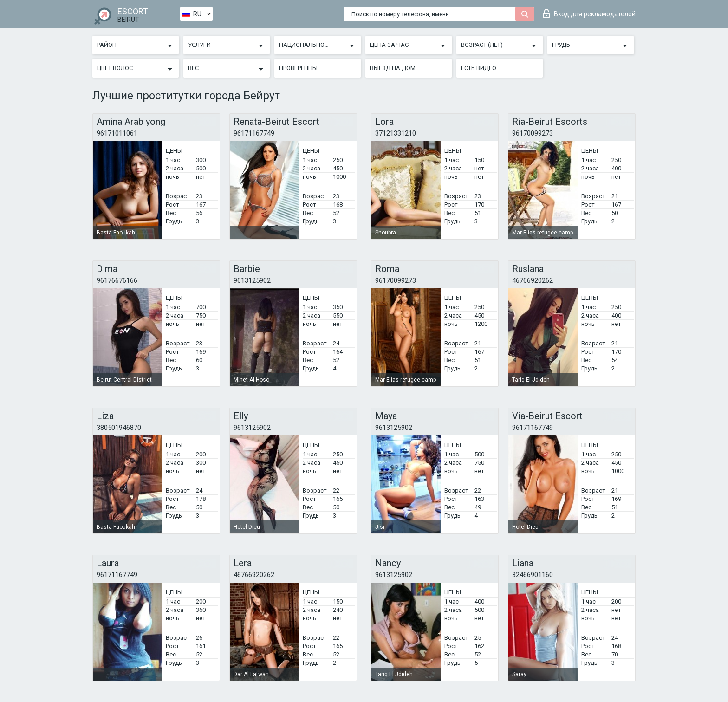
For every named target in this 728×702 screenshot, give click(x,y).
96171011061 (117, 133)
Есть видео (479, 68)
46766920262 (533, 280)
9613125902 (252, 280)
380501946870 (119, 428)
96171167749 (254, 133)
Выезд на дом (393, 68)
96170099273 (533, 133)
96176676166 (117, 280)
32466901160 (533, 575)
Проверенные (300, 68)
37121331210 (396, 133)
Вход (589, 13)
